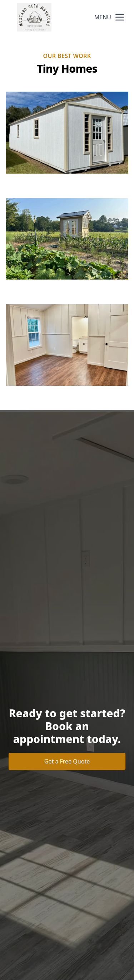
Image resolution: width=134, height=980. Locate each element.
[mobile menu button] (120, 17)
